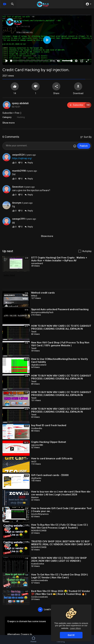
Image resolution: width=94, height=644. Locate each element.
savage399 (18, 219)
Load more (47, 610)
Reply (29, 163)
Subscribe (80, 105)
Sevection (18, 187)
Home (33, 639)
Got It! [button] (71, 635)
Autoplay (87, 251)
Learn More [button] (75, 628)
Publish (84, 146)
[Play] (7, 61)
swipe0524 (18, 155)
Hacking (21, 117)
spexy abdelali (20, 103)
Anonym (17, 203)
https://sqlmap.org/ (22, 158)
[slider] (29, 61)
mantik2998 (19, 171)
